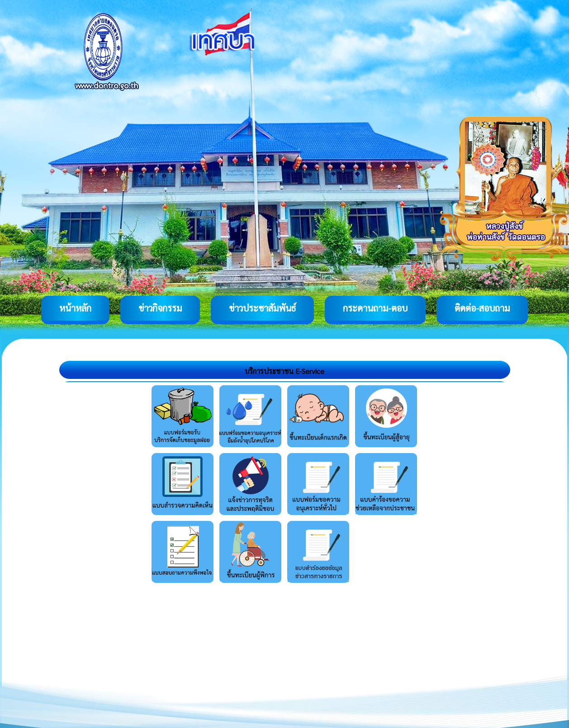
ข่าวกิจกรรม (160, 308)
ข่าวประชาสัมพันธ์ (262, 308)
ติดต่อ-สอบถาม (482, 308)
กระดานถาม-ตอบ (375, 308)
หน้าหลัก (75, 308)
